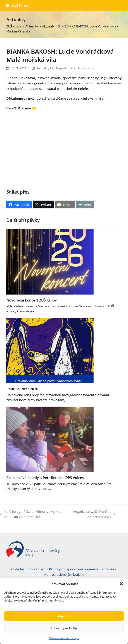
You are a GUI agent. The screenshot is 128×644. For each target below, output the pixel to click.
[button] (121, 584)
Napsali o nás (66, 68)
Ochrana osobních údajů (64, 638)
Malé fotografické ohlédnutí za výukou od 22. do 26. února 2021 (31, 515)
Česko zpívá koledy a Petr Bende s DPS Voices (45, 478)
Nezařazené (85, 68)
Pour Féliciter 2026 (22, 389)
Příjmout (64, 616)
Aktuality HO (46, 68)
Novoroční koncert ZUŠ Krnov (32, 300)
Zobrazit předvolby (64, 628)
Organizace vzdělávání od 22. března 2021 (93, 515)
